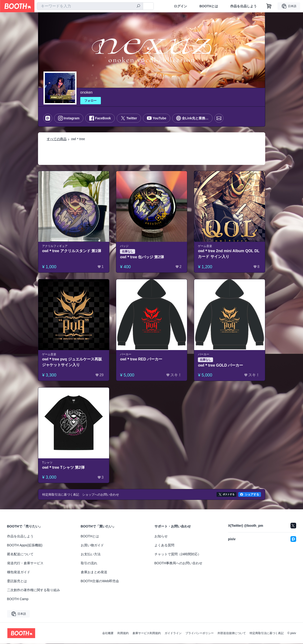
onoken (87, 92)
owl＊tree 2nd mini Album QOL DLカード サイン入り (229, 254)
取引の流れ (89, 563)
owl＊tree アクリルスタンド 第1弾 (72, 251)
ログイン (180, 6)
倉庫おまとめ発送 (94, 572)
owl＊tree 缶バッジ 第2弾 (142, 257)
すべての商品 (57, 139)
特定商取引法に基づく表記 (267, 633)
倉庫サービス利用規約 (147, 633)
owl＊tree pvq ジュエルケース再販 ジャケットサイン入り (72, 362)
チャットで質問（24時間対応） (178, 554)
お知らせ (161, 536)
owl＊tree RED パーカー (141, 359)
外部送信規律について (232, 633)
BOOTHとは (209, 6)
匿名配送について (20, 554)
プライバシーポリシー (200, 633)
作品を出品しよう (243, 6)
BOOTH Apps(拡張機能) (25, 545)
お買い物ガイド (92, 545)
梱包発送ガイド (19, 572)
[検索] (138, 6)
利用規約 (123, 633)
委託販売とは (17, 581)
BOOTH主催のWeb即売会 (100, 581)
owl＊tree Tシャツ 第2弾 (64, 467)
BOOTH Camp (18, 599)
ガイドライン (173, 633)
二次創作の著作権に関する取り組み (34, 590)
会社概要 (108, 633)
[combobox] (90, 6)
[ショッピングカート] (269, 6)
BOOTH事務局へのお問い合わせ (179, 563)
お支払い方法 (91, 554)
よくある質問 (164, 545)
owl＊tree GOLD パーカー (221, 365)
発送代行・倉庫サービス (25, 563)
